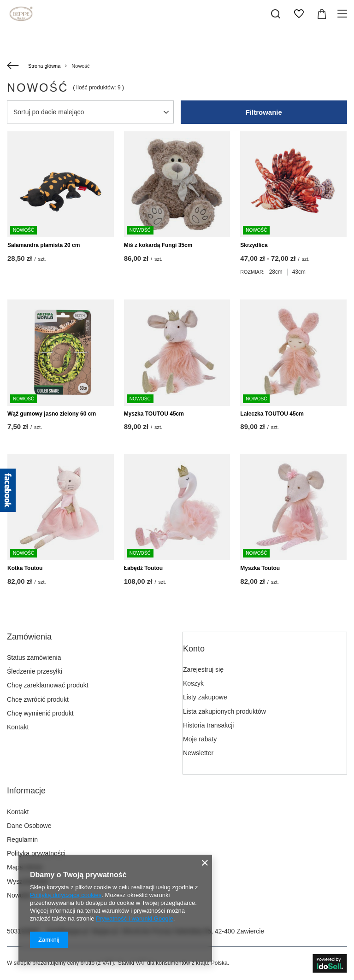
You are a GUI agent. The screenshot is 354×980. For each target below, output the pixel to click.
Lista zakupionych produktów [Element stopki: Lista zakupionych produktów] (224, 711)
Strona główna (44, 66)
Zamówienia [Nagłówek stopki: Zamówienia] (29, 637)
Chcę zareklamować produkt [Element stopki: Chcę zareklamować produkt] (48, 685)
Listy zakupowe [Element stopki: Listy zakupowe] (205, 697)
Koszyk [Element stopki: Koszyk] (193, 683)
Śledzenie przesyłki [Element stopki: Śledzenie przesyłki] (35, 671)
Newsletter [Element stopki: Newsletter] (198, 753)
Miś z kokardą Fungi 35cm (158, 245)
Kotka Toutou (25, 568)
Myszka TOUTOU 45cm (154, 414)
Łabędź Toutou (143, 568)
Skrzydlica (254, 245)
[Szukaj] (276, 14)
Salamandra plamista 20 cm (44, 245)
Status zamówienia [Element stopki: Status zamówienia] (34, 657)
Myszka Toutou (260, 568)
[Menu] (344, 14)
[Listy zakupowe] (299, 14)
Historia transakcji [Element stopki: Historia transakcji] (208, 725)
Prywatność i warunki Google (135, 918)
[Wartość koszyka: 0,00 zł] (322, 14)
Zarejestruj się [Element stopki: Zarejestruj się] (203, 669)
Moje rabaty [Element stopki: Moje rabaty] (200, 739)
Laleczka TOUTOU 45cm (272, 414)
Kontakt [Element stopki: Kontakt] (18, 727)
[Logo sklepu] (21, 14)
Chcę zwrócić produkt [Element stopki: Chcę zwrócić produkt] (38, 699)
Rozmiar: (252, 272)
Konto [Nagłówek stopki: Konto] (194, 649)
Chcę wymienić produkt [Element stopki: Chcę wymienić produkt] (40, 713)
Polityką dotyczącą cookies (66, 895)
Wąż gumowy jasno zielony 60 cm (52, 414)
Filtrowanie (264, 112)
